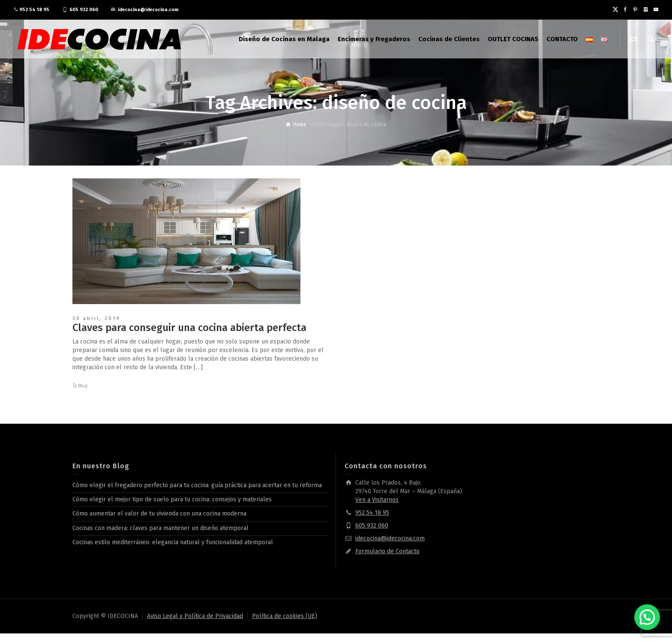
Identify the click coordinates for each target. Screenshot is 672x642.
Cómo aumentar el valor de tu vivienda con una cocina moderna (159, 514)
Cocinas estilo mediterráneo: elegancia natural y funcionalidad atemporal (173, 542)
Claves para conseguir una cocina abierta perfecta (189, 328)
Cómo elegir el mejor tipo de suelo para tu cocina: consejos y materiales (172, 499)
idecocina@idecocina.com (148, 10)
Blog (83, 386)
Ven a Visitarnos (377, 500)
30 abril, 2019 (96, 318)
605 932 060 (84, 10)
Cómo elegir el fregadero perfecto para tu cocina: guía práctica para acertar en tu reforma (197, 485)
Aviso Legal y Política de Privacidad (195, 616)
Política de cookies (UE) (285, 616)
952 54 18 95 (34, 10)
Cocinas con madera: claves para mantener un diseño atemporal (160, 528)
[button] (647, 617)
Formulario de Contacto (387, 551)
